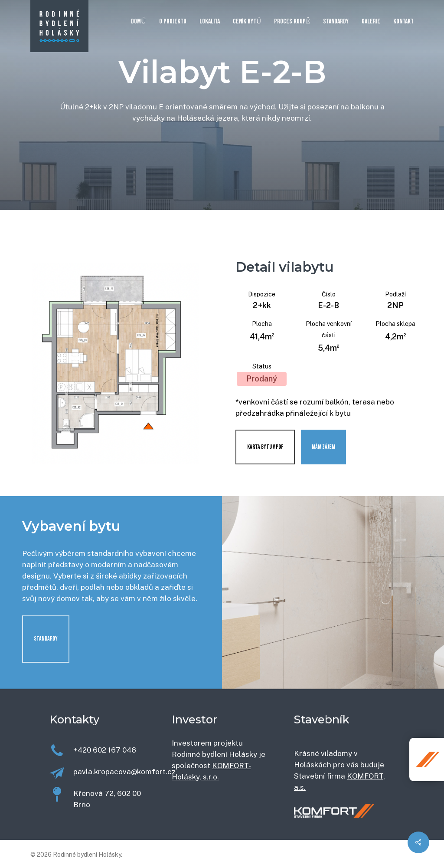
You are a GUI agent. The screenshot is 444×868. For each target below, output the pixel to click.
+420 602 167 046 (105, 750)
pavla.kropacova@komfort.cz (124, 772)
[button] (46, 639)
